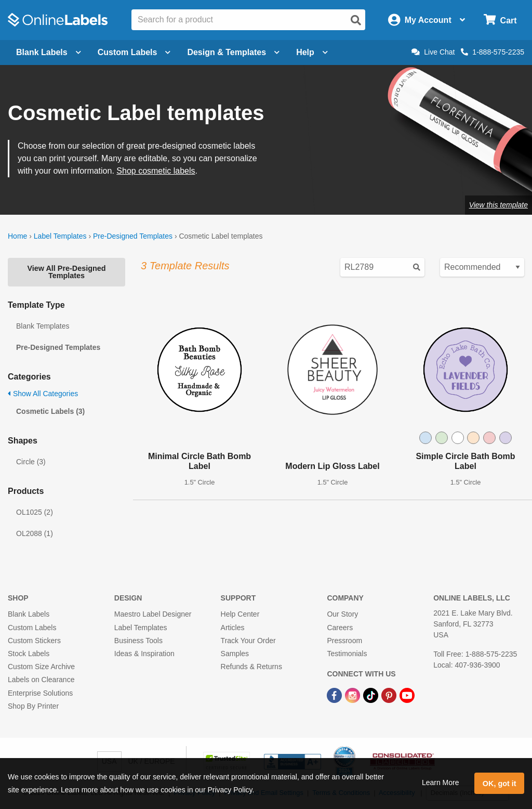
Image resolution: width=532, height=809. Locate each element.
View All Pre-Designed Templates (66, 272)
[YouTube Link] (407, 695)
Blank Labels (29, 614)
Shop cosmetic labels (156, 171)
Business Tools (138, 641)
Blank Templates (43, 326)
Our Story (342, 614)
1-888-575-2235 (493, 52)
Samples (235, 654)
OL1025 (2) (35, 512)
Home (17, 236)
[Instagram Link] (354, 695)
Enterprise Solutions (40, 693)
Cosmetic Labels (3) (50, 411)
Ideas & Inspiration (144, 654)
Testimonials (347, 654)
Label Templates (60, 236)
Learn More (441, 782)
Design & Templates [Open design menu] (233, 52)
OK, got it (500, 784)
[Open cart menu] (500, 20)
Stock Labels (29, 654)
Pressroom (344, 641)
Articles (233, 628)
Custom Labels (32, 628)
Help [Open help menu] (312, 52)
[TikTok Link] (372, 695)
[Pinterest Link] (390, 695)
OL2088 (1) (35, 533)
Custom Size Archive (41, 667)
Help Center (240, 614)
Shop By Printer (33, 706)
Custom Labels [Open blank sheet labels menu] (134, 52)
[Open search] (356, 20)
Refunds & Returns (251, 667)
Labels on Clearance (41, 680)
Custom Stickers (34, 641)
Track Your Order (248, 641)
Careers (340, 628)
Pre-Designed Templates (133, 236)
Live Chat (433, 52)
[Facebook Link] (335, 695)
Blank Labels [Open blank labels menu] (49, 52)
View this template (498, 205)
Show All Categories (43, 394)
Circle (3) (31, 462)
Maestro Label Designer (153, 614)
